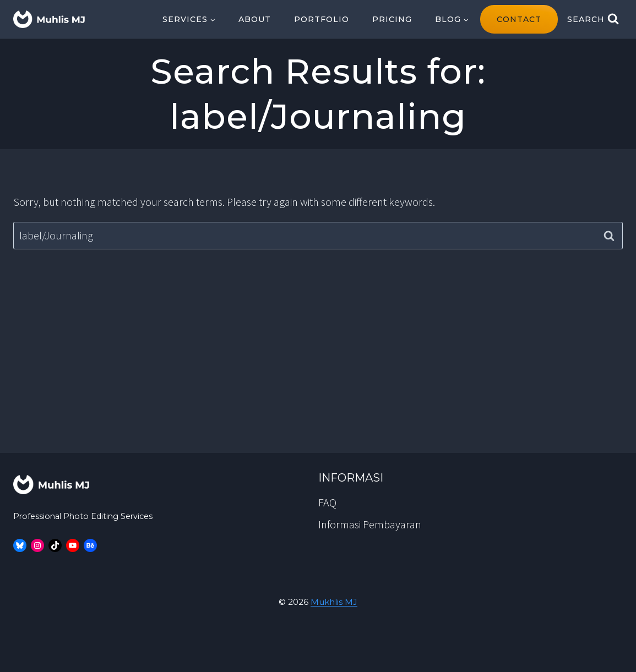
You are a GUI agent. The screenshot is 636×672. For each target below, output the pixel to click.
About (255, 19)
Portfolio (322, 19)
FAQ (327, 502)
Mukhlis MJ (334, 602)
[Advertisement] (318, 370)
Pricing (392, 19)
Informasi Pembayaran (370, 524)
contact (519, 19)
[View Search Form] (593, 19)
